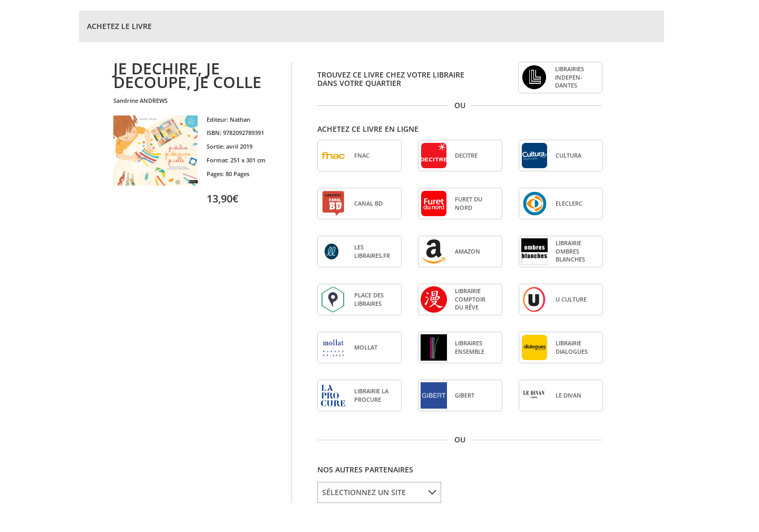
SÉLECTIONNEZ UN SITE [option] (364, 492)
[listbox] (379, 492)
